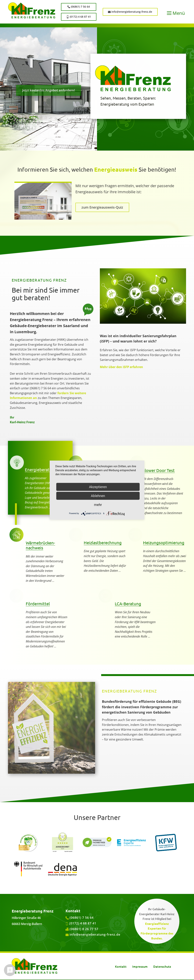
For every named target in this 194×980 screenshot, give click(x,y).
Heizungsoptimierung (164, 543)
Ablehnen (98, 496)
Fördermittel (38, 604)
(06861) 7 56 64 (79, 7)
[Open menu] (176, 13)
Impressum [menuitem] (140, 966)
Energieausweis (116, 169)
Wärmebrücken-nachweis (40, 545)
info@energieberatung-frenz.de (130, 12)
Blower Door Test (158, 470)
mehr (98, 505)
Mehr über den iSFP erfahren (121, 367)
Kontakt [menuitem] (121, 966)
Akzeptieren (98, 487)
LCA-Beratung (128, 604)
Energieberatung (41, 470)
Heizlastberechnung (103, 543)
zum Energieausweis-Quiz (102, 207)
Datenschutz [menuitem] (162, 966)
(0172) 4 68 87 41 (79, 17)
